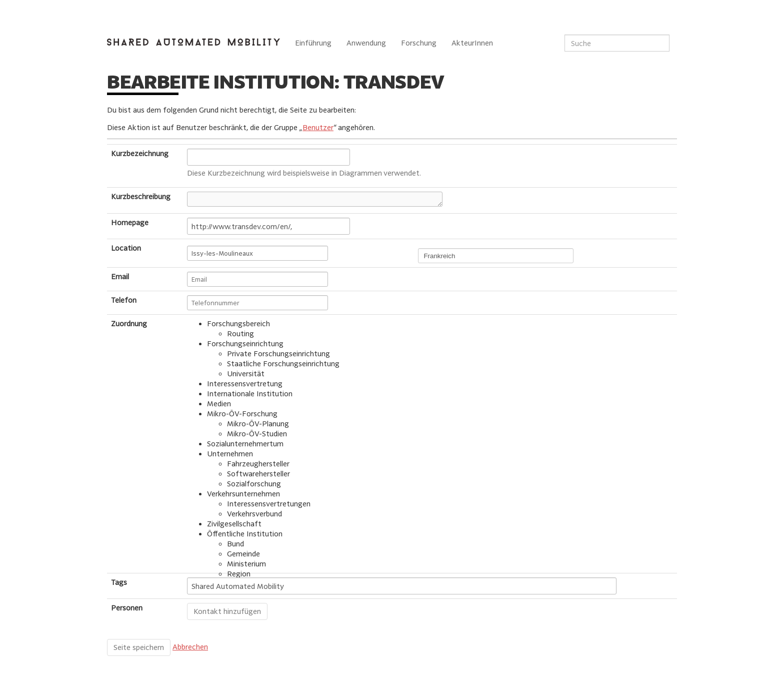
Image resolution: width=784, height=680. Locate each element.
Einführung (313, 43)
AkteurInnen (472, 43)
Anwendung (366, 43)
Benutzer (318, 127)
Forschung (419, 43)
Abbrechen (190, 647)
